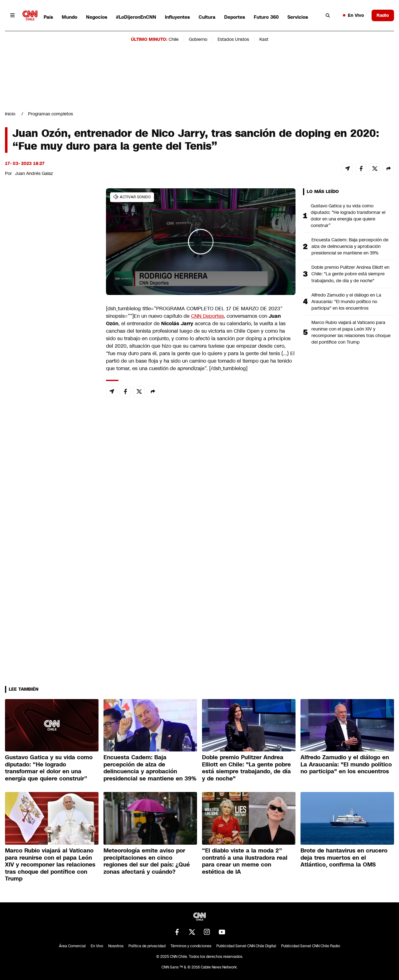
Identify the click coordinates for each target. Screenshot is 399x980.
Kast (264, 39)
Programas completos (50, 114)
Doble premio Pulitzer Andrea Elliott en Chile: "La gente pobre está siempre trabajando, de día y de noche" (350, 274)
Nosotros (116, 946)
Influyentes (177, 17)
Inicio (10, 114)
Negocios (97, 17)
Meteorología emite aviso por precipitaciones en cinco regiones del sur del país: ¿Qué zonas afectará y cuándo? (147, 861)
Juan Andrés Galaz (34, 173)
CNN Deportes (207, 316)
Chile (174, 39)
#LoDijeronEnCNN (136, 17)
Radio (383, 15)
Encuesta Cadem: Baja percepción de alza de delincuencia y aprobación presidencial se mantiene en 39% (350, 246)
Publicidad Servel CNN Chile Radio (311, 946)
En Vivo (353, 15)
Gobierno (198, 39)
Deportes (235, 17)
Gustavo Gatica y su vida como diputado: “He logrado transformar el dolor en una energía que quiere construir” (348, 216)
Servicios (298, 17)
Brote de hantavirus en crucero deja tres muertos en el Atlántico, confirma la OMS (344, 858)
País (48, 17)
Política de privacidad (147, 946)
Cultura (207, 17)
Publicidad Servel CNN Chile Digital (246, 946)
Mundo (70, 17)
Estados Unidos (233, 39)
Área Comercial (72, 946)
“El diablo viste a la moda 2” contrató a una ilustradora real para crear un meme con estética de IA (245, 861)
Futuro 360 (266, 17)
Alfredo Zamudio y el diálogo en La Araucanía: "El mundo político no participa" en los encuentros (346, 302)
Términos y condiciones (191, 946)
